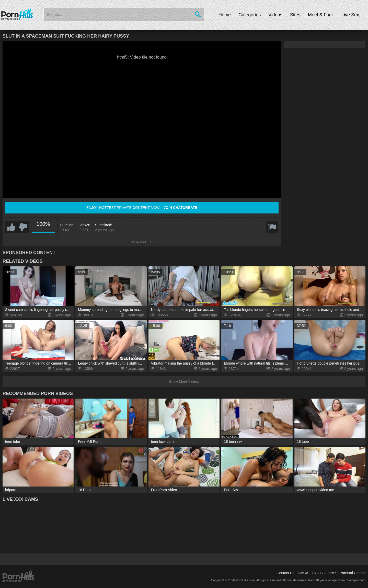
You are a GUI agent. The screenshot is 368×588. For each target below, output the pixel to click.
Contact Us (285, 573)
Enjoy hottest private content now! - (142, 208)
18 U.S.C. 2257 (324, 573)
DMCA (303, 573)
